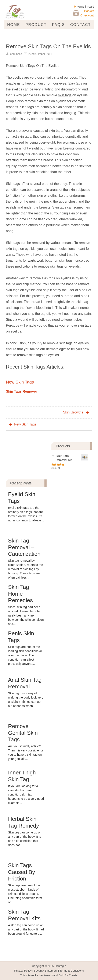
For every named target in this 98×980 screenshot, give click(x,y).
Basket (89, 11)
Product (36, 25)
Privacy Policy (23, 971)
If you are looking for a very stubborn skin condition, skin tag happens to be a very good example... (26, 794)
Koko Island (51, 975)
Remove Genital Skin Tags (23, 733)
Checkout (87, 15)
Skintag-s (60, 966)
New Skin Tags (20, 382)
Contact (81, 25)
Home (14, 25)
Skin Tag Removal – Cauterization (24, 547)
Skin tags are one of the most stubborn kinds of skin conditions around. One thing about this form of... (25, 894)
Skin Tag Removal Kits (24, 915)
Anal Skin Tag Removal (25, 683)
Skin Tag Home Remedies (20, 594)
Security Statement (46, 971)
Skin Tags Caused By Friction (21, 872)
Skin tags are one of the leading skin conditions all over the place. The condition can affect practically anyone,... (25, 655)
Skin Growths (73, 412)
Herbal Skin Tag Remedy (23, 822)
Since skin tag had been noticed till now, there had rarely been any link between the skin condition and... (26, 615)
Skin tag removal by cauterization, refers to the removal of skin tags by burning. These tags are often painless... (26, 569)
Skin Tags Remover (21, 391)
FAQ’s (59, 25)
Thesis (73, 975)
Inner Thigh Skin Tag (22, 776)
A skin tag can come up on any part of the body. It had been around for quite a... (26, 929)
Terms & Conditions (72, 971)
